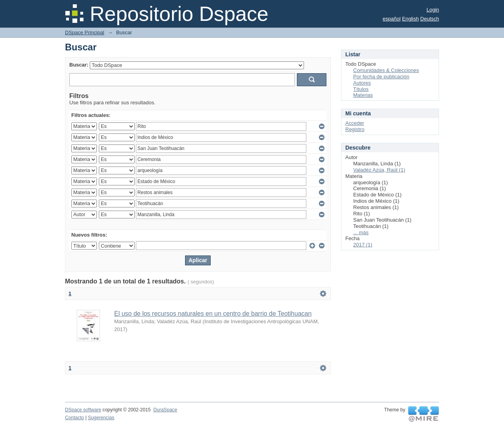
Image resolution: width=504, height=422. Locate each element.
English (410, 19)
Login (433, 10)
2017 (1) (363, 245)
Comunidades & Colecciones (386, 70)
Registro (355, 129)
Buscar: (79, 65)
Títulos (361, 89)
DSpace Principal (85, 32)
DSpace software (83, 410)
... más (361, 232)
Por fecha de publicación (381, 77)
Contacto (74, 418)
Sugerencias (101, 418)
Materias (363, 95)
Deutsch (430, 19)
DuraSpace (165, 410)
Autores (362, 83)
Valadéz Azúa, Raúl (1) (379, 170)
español (392, 19)
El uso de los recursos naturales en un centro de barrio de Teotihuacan (213, 314)
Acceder (355, 123)
